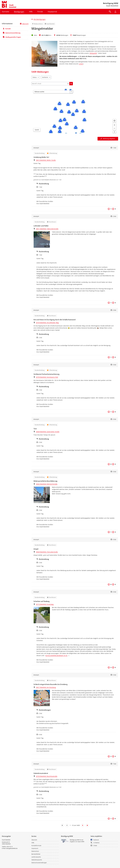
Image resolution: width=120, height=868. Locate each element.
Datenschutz (35, 851)
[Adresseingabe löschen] (71, 92)
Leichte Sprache (36, 857)
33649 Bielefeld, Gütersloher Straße (48, 432)
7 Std (114, 764)
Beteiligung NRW (111, 3)
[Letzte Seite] (87, 825)
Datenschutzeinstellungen (39, 863)
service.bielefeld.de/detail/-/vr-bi (56, 656)
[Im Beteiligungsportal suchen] (110, 12)
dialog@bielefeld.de (12, 848)
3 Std (114, 365)
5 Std (114, 675)
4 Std (114, 592)
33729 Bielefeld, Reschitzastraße (47, 776)
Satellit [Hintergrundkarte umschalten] (37, 130)
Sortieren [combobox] (45, 77)
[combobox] (52, 92)
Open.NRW (81, 842)
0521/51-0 (10, 847)
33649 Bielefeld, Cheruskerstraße (47, 552)
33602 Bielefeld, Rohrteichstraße (47, 484)
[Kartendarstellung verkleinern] (114, 128)
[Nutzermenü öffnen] (115, 12)
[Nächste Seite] (83, 825)
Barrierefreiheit (36, 854)
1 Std (114, 148)
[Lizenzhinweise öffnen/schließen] (114, 132)
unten (81, 64)
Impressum (35, 848)
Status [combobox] (35, 77)
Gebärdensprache (37, 860)
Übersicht (24, 24)
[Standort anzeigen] (114, 121)
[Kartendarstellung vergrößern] (114, 125)
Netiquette (93, 53)
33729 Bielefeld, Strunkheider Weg (47, 323)
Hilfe (33, 843)
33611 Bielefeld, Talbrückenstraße (47, 229)
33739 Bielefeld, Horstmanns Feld (47, 377)
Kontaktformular (36, 845)
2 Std (114, 216)
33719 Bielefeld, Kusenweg (45, 604)
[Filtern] (52, 84)
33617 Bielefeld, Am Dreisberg (46, 687)
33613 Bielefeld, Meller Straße (46, 160)
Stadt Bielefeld (6, 840)
